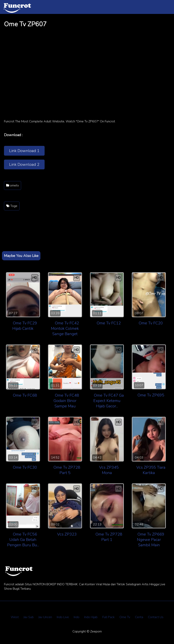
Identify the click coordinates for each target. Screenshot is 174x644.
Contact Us (156, 617)
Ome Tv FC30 (25, 467)
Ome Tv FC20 (151, 323)
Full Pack (109, 617)
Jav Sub (29, 617)
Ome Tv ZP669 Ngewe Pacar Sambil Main (151, 540)
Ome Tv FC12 (109, 323)
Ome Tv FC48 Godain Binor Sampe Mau (66, 401)
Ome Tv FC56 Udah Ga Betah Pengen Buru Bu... (23, 540)
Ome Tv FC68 (25, 395)
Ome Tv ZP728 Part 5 (67, 470)
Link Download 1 (24, 151)
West (15, 617)
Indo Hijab (91, 617)
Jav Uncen (45, 617)
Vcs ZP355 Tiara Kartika (151, 470)
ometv (13, 185)
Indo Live (63, 617)
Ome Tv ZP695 (151, 395)
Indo (77, 617)
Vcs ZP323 (67, 534)
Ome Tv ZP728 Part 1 (109, 537)
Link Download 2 (24, 164)
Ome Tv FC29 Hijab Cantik (25, 326)
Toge (12, 206)
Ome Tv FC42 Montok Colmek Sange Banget (65, 328)
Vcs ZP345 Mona (109, 470)
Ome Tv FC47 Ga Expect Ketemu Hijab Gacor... (109, 401)
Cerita (139, 617)
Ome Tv (125, 617)
